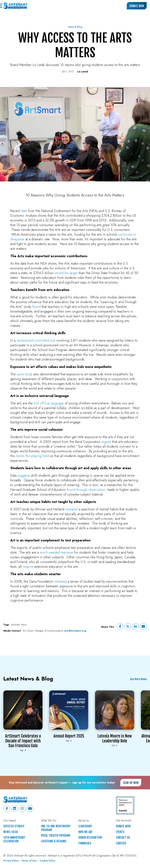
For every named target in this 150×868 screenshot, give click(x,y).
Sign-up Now (131, 783)
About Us (84, 821)
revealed (71, 509)
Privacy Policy (11, 861)
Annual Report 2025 (69, 736)
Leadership (85, 826)
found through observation (86, 490)
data (24, 211)
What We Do (49, 821)
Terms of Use (29, 861)
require (28, 567)
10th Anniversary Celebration (14, 839)
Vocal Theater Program (56, 836)
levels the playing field (33, 456)
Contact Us (123, 838)
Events (120, 832)
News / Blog (11, 832)
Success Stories (14, 826)
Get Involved (124, 821)
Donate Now (137, 6)
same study (25, 374)
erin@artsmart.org (75, 631)
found (36, 307)
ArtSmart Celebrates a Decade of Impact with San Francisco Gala (23, 741)
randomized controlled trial (36, 340)
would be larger (66, 273)
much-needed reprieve (56, 552)
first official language (49, 403)
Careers (121, 843)
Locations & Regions (54, 841)
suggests (24, 476)
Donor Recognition (90, 838)
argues (106, 442)
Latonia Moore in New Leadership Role (115, 738)
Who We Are (86, 832)
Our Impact (10, 821)
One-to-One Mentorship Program (56, 828)
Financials (85, 843)
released (60, 582)
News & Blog (75, 27)
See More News (138, 679)
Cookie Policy (47, 861)
